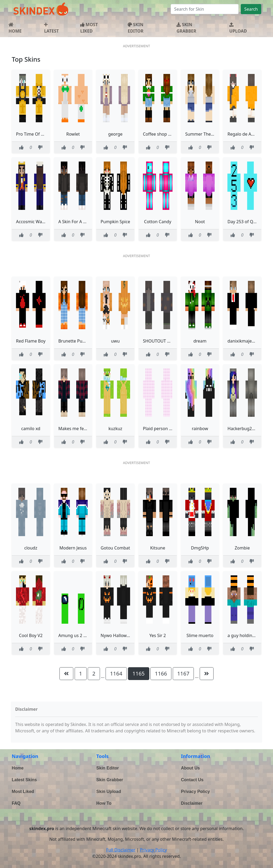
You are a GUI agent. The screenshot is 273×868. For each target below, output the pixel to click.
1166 (161, 673)
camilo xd (31, 429)
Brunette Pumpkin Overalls (85, 341)
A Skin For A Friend (77, 222)
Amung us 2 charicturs (81, 635)
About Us (190, 768)
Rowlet (73, 134)
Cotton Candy (158, 222)
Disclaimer (192, 803)
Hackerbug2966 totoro (250, 429)
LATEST (51, 28)
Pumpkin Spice (115, 222)
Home (18, 768)
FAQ (16, 803)
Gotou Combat (115, 548)
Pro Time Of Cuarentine (39, 134)
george (115, 134)
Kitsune (158, 548)
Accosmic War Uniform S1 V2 (45, 222)
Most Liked (23, 792)
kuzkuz (115, 429)
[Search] (205, 9)
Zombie (242, 548)
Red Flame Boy (31, 341)
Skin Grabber (110, 780)
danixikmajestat (243, 341)
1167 (183, 673)
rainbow (200, 429)
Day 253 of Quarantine (250, 222)
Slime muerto (200, 635)
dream (200, 341)
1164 (116, 673)
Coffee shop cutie (160, 134)
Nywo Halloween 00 (120, 635)
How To (104, 803)
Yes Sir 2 (158, 635)
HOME (15, 28)
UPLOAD (238, 28)
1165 (139, 673)
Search (251, 9)
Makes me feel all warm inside (89, 429)
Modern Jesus (73, 548)
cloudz (31, 548)
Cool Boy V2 (31, 635)
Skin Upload (109, 792)
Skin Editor (107, 768)
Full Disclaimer (121, 850)
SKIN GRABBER (186, 28)
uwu (115, 341)
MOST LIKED (89, 28)
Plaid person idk (159, 429)
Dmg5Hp (200, 548)
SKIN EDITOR (136, 28)
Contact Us (192, 780)
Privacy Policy (196, 792)
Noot (200, 222)
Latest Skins (24, 780)
